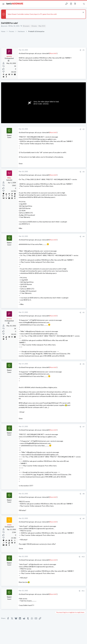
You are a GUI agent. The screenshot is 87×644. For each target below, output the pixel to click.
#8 (84, 494)
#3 (84, 172)
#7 (84, 427)
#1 (84, 50)
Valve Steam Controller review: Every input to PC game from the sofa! (32, 14)
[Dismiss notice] (83, 13)
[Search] (84, 4)
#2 (84, 129)
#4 (84, 236)
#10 (83, 557)
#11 (83, 591)
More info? (53, 53)
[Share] (80, 50)
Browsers (26, 26)
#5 (84, 312)
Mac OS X (42, 26)
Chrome (34, 26)
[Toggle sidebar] (80, 4)
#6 (84, 364)
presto (5, 26)
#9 (84, 519)
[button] (3, 4)
